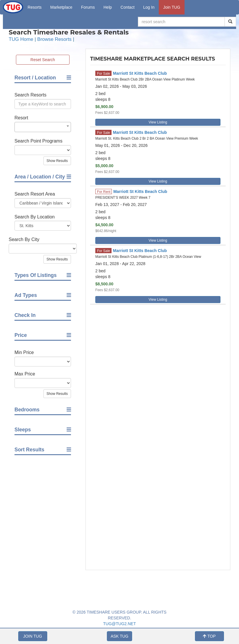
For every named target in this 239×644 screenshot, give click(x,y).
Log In (149, 7)
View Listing (158, 122)
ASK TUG (119, 636)
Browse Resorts (54, 39)
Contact (127, 7)
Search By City (24, 239)
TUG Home (21, 39)
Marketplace (61, 7)
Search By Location (35, 217)
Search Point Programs (38, 141)
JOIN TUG (33, 636)
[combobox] (43, 127)
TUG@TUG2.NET (119, 624)
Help (108, 7)
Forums (88, 7)
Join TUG (172, 7)
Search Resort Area (35, 194)
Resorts (34, 7)
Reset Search (43, 60)
